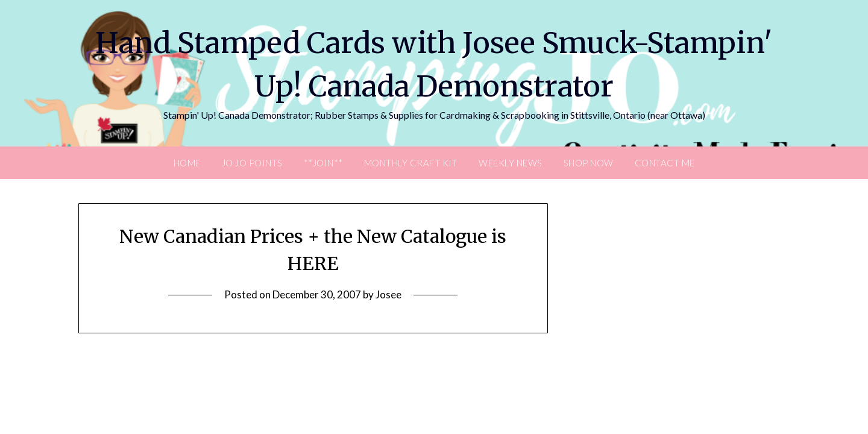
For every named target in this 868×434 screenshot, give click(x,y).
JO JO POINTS (252, 163)
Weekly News (511, 163)
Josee (388, 294)
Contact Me (665, 163)
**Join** (323, 163)
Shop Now (589, 163)
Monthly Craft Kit (411, 163)
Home (187, 163)
